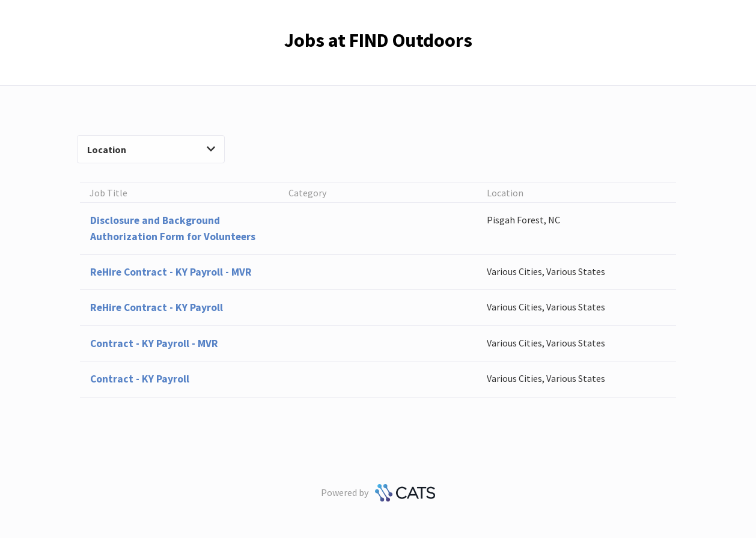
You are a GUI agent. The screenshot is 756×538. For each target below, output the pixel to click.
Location (151, 150)
